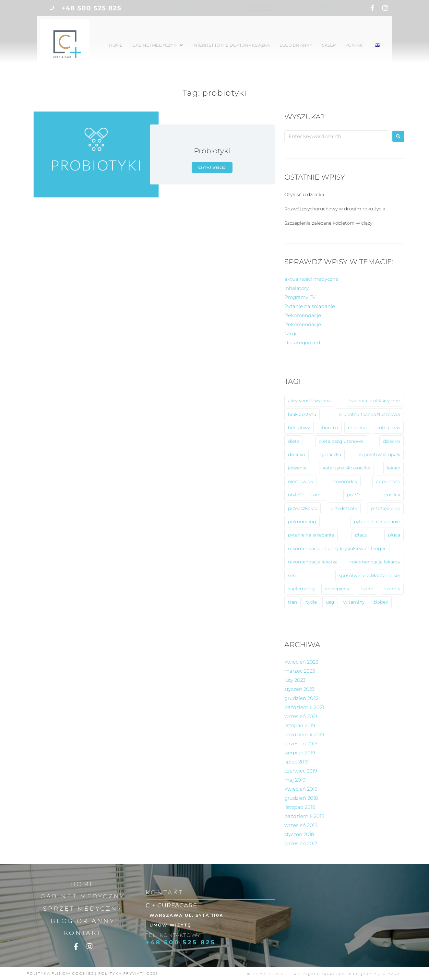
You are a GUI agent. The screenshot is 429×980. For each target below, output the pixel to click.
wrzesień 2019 (301, 744)
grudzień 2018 (301, 798)
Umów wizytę (173, 925)
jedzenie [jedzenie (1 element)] (297, 468)
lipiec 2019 (297, 762)
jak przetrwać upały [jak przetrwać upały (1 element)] (378, 455)
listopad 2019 (300, 725)
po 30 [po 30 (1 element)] (353, 495)
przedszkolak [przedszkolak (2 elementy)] (303, 508)
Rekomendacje (303, 315)
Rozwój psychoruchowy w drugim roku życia (335, 209)
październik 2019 (304, 734)
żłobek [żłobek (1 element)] (381, 602)
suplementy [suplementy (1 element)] (301, 589)
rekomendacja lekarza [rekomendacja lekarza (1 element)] (375, 562)
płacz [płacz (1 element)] (361, 535)
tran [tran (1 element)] (292, 602)
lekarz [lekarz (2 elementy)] (393, 468)
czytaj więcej (212, 167)
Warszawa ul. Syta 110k (189, 915)
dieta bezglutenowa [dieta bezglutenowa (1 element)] (341, 441)
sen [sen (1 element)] (292, 575)
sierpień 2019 (300, 753)
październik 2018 (304, 816)
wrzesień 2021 (301, 716)
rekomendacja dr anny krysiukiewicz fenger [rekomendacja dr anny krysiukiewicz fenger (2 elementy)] (337, 549)
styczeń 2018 (299, 834)
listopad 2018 (300, 807)
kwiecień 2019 (301, 789)
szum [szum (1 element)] (367, 589)
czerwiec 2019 (301, 771)
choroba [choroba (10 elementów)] (329, 428)
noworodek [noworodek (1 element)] (344, 481)
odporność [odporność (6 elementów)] (388, 481)
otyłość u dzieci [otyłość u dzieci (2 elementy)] (305, 495)
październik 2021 (304, 707)
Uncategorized (302, 342)
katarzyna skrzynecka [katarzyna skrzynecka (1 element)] (346, 468)
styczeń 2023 (299, 689)
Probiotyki (212, 151)
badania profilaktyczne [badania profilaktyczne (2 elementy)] (375, 401)
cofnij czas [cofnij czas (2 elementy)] (388, 428)
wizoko (392, 974)
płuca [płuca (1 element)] (394, 535)
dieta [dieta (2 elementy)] (294, 441)
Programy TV (300, 297)
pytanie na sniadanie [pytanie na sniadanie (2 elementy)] (311, 535)
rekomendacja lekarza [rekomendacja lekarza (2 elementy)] (313, 562)
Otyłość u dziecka (304, 195)
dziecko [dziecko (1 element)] (297, 455)
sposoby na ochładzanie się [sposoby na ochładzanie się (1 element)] (369, 575)
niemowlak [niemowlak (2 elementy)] (300, 481)
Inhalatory (297, 288)
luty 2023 (295, 680)
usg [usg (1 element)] (330, 602)
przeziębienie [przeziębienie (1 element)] (385, 508)
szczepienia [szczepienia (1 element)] (338, 589)
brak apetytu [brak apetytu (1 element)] (302, 414)
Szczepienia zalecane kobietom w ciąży (328, 223)
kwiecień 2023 (301, 662)
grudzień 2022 (301, 698)
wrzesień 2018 (301, 825)
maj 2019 (295, 780)
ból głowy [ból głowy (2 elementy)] (299, 428)
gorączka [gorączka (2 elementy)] (331, 455)
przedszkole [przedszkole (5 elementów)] (344, 508)
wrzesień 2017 (301, 843)
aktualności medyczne (311, 279)
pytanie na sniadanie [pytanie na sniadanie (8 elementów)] (377, 522)
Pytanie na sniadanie (310, 306)
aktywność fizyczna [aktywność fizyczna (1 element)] (309, 401)
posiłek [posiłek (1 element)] (392, 495)
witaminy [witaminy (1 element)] (354, 602)
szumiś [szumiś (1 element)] (392, 589)
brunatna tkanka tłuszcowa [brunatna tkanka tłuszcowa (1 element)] (369, 414)
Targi (290, 333)
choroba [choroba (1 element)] (357, 428)
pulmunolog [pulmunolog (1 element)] (302, 522)
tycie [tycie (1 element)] (311, 602)
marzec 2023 (300, 671)
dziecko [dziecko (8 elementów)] (392, 441)
